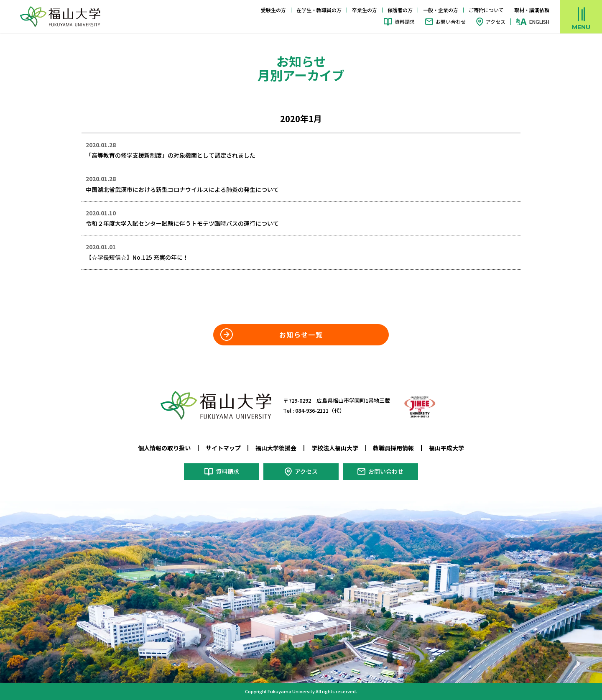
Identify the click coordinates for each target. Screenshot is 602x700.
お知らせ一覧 (301, 335)
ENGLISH (539, 22)
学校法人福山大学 (335, 448)
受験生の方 (273, 10)
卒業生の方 (365, 10)
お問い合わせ (451, 22)
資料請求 (405, 22)
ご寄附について (486, 10)
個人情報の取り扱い (164, 448)
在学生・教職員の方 (319, 10)
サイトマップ (223, 448)
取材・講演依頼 (532, 10)
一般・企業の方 (441, 10)
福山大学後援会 (276, 448)
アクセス (496, 22)
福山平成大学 (446, 448)
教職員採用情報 (393, 448)
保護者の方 (400, 10)
